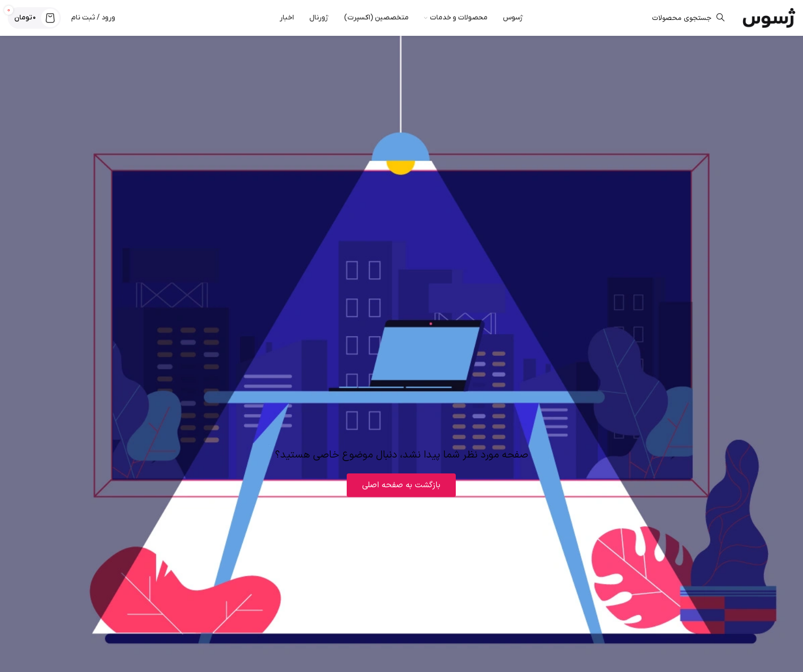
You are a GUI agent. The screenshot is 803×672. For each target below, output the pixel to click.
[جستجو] (633, 18)
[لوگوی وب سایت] (769, 18)
